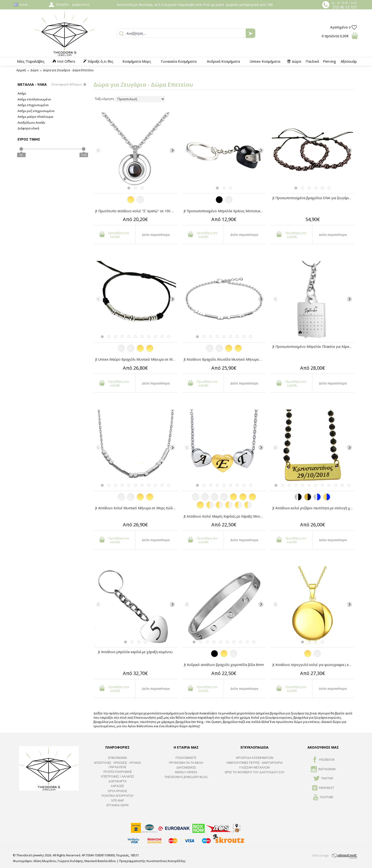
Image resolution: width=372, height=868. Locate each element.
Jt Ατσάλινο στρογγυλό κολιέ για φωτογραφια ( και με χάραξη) (313, 665)
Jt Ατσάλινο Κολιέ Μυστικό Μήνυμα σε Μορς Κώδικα (136, 508)
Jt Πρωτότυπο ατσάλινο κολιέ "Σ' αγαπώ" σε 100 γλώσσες (136, 211)
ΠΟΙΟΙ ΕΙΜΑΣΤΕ (186, 758)
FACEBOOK (323, 760)
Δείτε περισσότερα (156, 235)
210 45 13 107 (345, 7)
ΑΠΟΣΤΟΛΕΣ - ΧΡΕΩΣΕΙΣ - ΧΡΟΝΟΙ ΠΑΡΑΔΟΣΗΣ (117, 765)
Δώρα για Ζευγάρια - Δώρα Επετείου (68, 70)
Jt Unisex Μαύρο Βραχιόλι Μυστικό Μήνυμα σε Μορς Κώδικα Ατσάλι (136, 359)
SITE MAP (118, 800)
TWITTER (323, 779)
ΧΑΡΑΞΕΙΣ (117, 786)
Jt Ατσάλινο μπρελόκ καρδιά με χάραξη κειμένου (135, 652)
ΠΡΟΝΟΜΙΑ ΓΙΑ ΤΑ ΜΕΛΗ (186, 763)
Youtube (323, 797)
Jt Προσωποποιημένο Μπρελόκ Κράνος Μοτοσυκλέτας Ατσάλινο (225, 211)
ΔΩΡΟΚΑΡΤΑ (117, 781)
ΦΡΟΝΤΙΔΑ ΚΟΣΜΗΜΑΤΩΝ (255, 758)
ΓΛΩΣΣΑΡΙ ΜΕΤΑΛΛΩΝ (255, 767)
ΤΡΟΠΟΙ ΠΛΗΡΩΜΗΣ (118, 772)
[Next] (172, 151)
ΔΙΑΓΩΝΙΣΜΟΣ (186, 767)
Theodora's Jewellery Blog (186, 777)
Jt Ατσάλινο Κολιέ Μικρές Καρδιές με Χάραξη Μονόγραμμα (225, 516)
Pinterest (323, 788)
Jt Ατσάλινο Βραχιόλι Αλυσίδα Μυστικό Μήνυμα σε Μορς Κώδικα (225, 359)
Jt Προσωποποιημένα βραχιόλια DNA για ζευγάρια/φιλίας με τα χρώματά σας (313, 198)
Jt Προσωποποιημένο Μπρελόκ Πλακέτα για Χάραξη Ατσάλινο (313, 347)
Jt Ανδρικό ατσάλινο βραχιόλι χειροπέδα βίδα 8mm (224, 665)
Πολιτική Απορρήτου (117, 796)
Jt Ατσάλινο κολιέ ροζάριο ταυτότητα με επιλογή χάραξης (313, 508)
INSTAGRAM (323, 769)
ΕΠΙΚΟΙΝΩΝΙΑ (118, 758)
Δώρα (34, 70)
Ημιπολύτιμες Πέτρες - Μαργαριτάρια (255, 763)
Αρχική (21, 70)
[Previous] (98, 151)
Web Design (321, 855)
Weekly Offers (186, 772)
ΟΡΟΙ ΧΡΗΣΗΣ (117, 791)
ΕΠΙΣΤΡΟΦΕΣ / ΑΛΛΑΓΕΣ (118, 776)
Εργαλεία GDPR (118, 805)
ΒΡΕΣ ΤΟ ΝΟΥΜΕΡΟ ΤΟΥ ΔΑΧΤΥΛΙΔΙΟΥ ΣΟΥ (255, 772)
